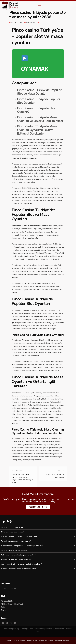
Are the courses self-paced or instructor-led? (19, 536)
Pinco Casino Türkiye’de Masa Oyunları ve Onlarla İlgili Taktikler (40, 119)
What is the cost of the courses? (15, 550)
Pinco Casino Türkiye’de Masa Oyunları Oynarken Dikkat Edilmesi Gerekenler (37, 130)
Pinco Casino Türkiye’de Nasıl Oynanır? (37, 110)
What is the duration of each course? (16, 541)
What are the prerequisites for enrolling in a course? (22, 546)
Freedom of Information (54, 629)
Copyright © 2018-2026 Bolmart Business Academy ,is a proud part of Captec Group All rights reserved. (38, 641)
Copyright (24, 629)
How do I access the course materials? (17, 559)
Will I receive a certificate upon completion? (19, 555)
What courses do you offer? (13, 527)
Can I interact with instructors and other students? (22, 564)
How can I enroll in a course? (13, 532)
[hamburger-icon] (39, 5)
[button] (38, 527)
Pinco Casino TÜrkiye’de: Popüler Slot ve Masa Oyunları (39, 92)
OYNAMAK (35, 65)
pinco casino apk (28, 438)
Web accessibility (37, 629)
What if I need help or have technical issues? (19, 569)
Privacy (16, 629)
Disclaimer (8, 629)
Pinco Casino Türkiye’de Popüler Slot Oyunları (39, 101)
